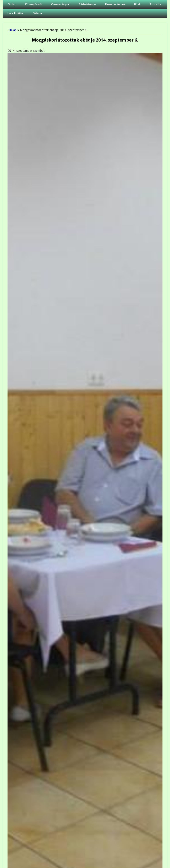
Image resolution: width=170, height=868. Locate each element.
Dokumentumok (115, 4)
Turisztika (155, 4)
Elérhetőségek (87, 4)
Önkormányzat (60, 4)
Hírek (137, 4)
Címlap (12, 4)
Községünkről (34, 4)
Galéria (37, 13)
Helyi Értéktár (16, 13)
